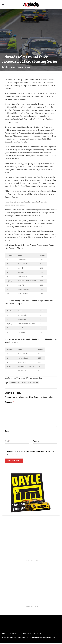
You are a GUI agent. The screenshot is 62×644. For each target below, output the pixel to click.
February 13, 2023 (24, 67)
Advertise (13, 634)
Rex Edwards (33, 383)
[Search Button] (59, 5)
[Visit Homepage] (31, 5)
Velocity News (9, 67)
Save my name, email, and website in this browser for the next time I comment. (30, 454)
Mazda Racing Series (18, 383)
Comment (9, 402)
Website (36, 442)
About (4, 634)
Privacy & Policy (25, 634)
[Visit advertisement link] (31, 540)
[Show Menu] (3, 5)
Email (7, 442)
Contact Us (38, 634)
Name (8, 432)
